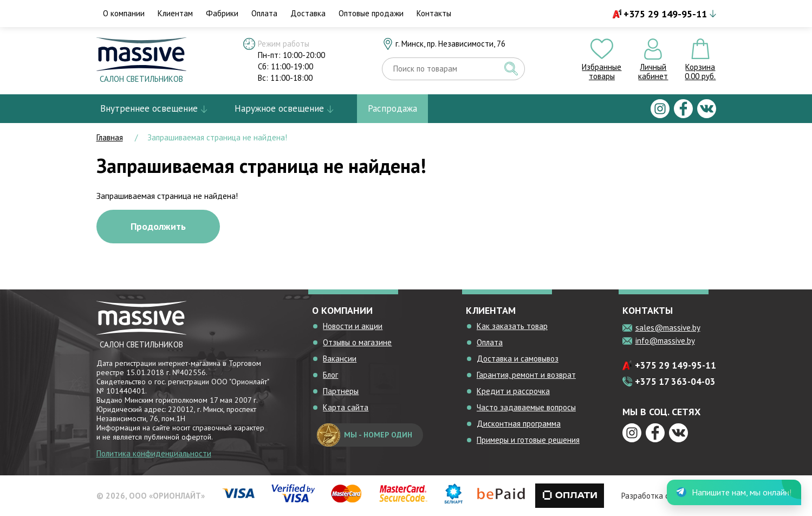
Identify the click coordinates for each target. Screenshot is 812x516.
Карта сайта (346, 407)
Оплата (264, 13)
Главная (110, 137)
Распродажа (392, 108)
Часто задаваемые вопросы (526, 407)
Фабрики (222, 13)
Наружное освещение (279, 108)
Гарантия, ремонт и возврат (526, 375)
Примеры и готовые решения (528, 440)
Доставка (308, 13)
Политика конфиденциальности (154, 453)
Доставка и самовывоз (518, 359)
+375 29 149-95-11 (665, 14)
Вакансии (340, 359)
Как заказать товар (512, 326)
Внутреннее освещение (149, 108)
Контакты (434, 13)
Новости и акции (353, 326)
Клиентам (175, 13)
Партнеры (341, 391)
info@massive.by (665, 341)
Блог (330, 375)
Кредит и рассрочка (513, 391)
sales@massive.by (668, 328)
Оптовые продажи (371, 13)
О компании (124, 13)
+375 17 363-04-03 (675, 382)
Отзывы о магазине (357, 342)
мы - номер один (365, 435)
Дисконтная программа (519, 424)
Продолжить (158, 226)
